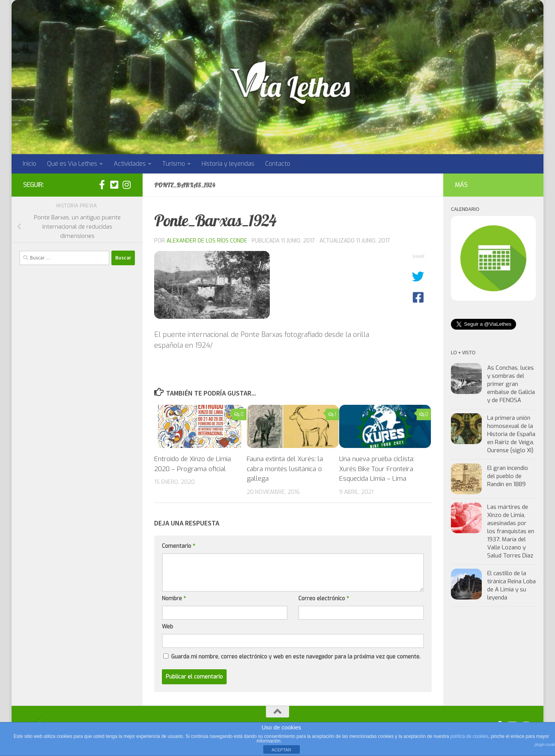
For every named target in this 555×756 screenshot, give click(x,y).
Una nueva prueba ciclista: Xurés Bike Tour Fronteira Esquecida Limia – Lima (377, 469)
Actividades (130, 164)
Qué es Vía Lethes (72, 164)
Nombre (174, 599)
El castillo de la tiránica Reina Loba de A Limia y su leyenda (511, 585)
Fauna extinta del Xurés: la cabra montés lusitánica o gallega (285, 469)
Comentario (178, 546)
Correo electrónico (324, 599)
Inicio (29, 164)
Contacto (278, 164)
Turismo (174, 164)
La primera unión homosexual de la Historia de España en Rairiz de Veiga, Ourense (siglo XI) (511, 434)
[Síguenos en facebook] (102, 185)
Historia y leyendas (228, 164)
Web (167, 627)
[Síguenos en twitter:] (114, 185)
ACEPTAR (281, 750)
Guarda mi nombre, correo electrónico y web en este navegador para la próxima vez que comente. (296, 657)
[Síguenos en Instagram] (126, 185)
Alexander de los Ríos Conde (207, 241)
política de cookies (469, 736)
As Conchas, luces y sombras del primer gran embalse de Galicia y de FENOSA (511, 384)
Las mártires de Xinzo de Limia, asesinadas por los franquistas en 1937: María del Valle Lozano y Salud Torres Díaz (511, 531)
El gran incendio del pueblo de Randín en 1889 (508, 476)
